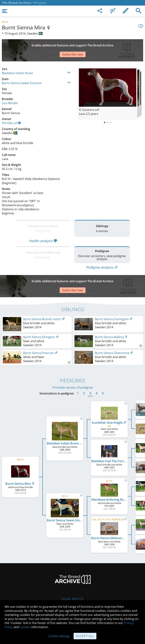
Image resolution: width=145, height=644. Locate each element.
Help (72, 592)
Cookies (25, 627)
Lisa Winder (10, 90)
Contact (72, 584)
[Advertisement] (72, 44)
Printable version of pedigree (72, 365)
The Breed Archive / (17, 3)
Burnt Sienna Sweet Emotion (22, 70)
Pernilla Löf (11, 110)
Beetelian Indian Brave (17, 60)
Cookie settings (59, 636)
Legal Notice (72, 577)
